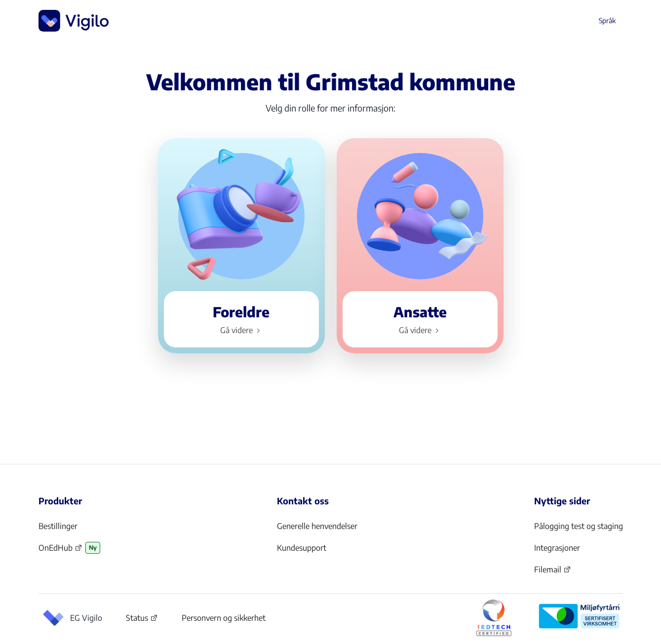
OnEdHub (60, 551)
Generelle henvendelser (317, 526)
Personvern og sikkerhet (224, 618)
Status (142, 620)
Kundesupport (302, 548)
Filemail (553, 572)
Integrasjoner (557, 548)
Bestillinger (58, 526)
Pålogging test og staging (579, 526)
